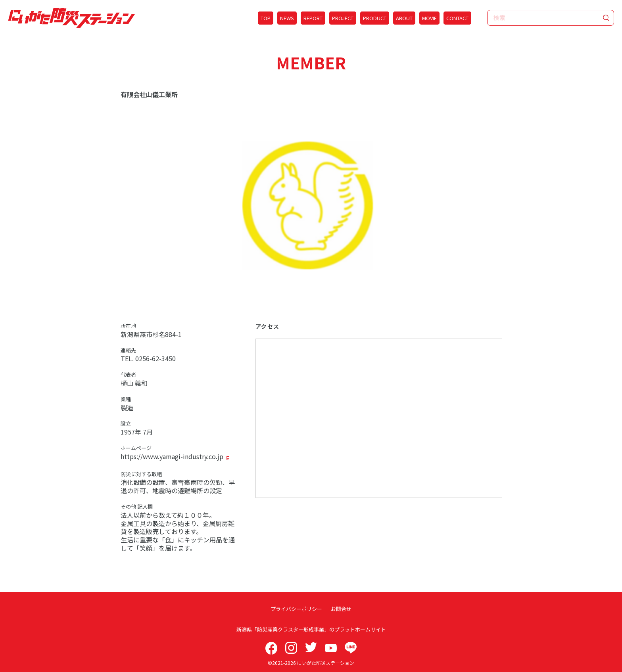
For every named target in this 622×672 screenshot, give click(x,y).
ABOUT (404, 18)
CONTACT (457, 18)
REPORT (313, 18)
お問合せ (341, 609)
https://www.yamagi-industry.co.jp (172, 456)
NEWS (287, 18)
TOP (266, 18)
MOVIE (429, 18)
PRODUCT (375, 18)
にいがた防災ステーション (326, 663)
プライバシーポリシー (297, 609)
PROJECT (343, 18)
